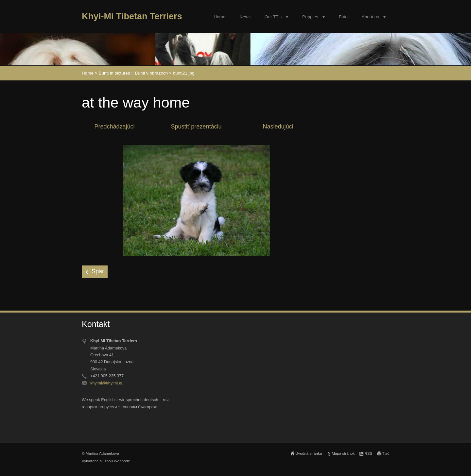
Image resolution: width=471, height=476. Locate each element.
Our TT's (273, 17)
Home (219, 17)
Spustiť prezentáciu (196, 127)
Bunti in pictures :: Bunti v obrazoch (133, 73)
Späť (98, 271)
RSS (368, 453)
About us (370, 17)
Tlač (386, 453)
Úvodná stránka (309, 453)
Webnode (122, 461)
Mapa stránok (343, 453)
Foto (343, 17)
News (245, 17)
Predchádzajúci (114, 127)
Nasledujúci (278, 127)
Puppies (310, 17)
